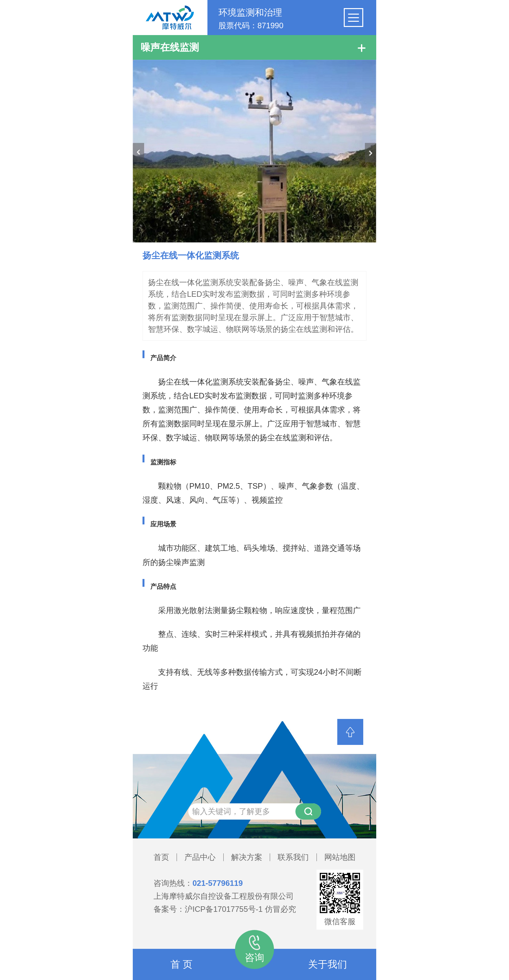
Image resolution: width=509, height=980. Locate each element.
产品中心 (200, 857)
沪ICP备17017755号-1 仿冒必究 (240, 909)
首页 (161, 857)
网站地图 (340, 857)
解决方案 (247, 857)
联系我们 (293, 857)
